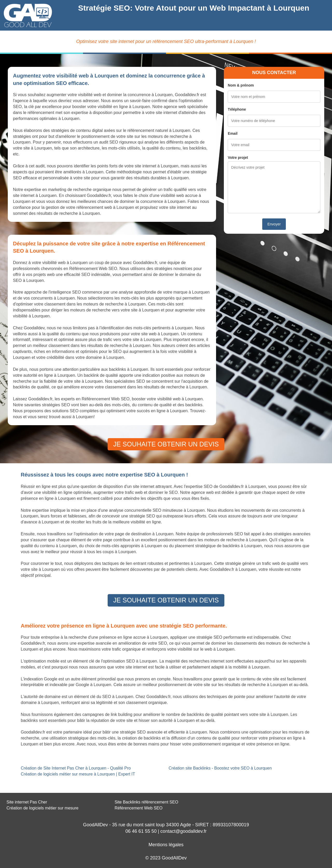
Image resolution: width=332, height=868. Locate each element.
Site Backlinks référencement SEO (146, 802)
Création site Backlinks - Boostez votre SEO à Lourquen (220, 768)
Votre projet (238, 158)
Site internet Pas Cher (27, 802)
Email (233, 133)
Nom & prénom (241, 85)
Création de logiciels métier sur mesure (42, 808)
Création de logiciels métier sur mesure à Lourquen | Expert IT (78, 774)
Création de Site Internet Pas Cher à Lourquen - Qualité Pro (76, 768)
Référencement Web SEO (139, 808)
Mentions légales (166, 845)
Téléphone (237, 109)
